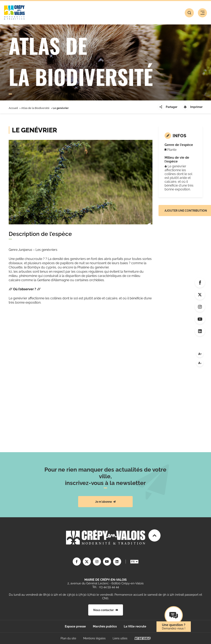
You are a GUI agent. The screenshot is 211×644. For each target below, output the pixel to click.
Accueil (13, 108)
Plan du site (68, 638)
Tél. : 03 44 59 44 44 (106, 587)
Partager (167, 107)
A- (200, 363)
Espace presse (75, 626)
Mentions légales (94, 638)
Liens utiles (120, 638)
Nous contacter (106, 610)
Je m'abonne (105, 502)
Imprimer (192, 107)
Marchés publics (105, 626)
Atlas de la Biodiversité (35, 108)
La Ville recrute (135, 626)
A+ (200, 354)
